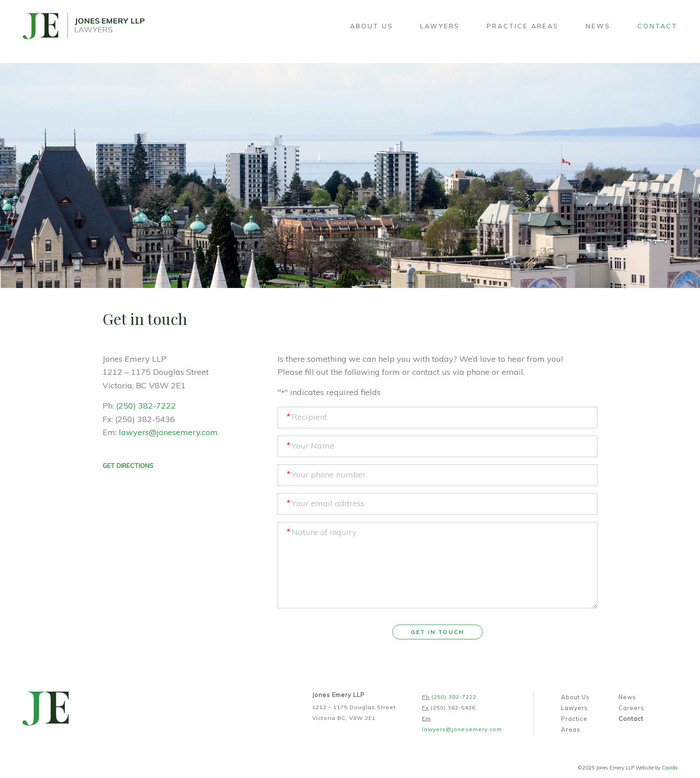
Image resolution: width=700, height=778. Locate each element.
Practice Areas (574, 724)
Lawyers (574, 708)
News (627, 697)
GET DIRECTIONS (128, 466)
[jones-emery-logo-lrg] (84, 26)
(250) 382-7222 (146, 406)
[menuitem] (372, 26)
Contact (631, 719)
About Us (575, 697)
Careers (631, 708)
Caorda (670, 768)
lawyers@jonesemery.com (168, 432)
